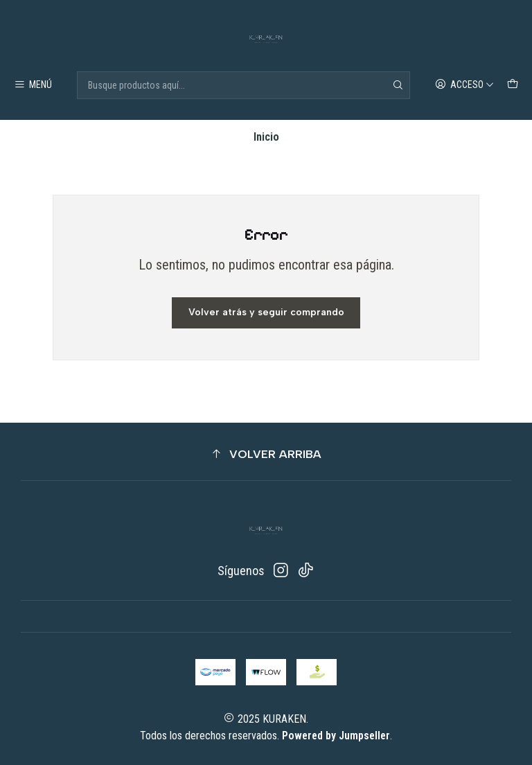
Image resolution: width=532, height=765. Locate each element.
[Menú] (33, 85)
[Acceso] (465, 85)
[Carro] (513, 85)
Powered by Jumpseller (336, 736)
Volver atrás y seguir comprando (266, 312)
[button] (266, 454)
